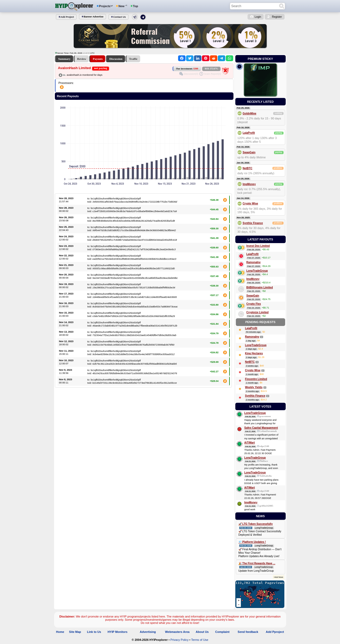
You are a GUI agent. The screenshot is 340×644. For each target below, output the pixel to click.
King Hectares (254, 353)
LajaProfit (249, 133)
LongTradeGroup (257, 271)
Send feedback (248, 632)
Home (60, 632)
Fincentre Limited (256, 379)
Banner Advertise (94, 17)
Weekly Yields (254, 387)
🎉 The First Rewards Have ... (257, 563)
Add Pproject (275, 632)
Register (277, 17)
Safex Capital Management (261, 428)
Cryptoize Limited (258, 312)
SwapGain (249, 152)
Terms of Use (200, 640)
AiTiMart (250, 443)
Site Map (75, 632)
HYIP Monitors (118, 632)
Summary (64, 59)
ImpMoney (249, 184)
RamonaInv (254, 262)
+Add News (279, 577)
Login (258, 17)
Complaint (222, 632)
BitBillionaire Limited (260, 287)
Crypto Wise (250, 204)
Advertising (148, 632)
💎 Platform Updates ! (252, 542)
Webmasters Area (177, 632)
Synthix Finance (253, 223)
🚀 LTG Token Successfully (256, 524)
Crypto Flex (254, 304)
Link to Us (94, 632)
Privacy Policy (179, 640)
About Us (202, 632)
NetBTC (248, 168)
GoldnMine (250, 113)
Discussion (116, 59)
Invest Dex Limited (258, 246)
